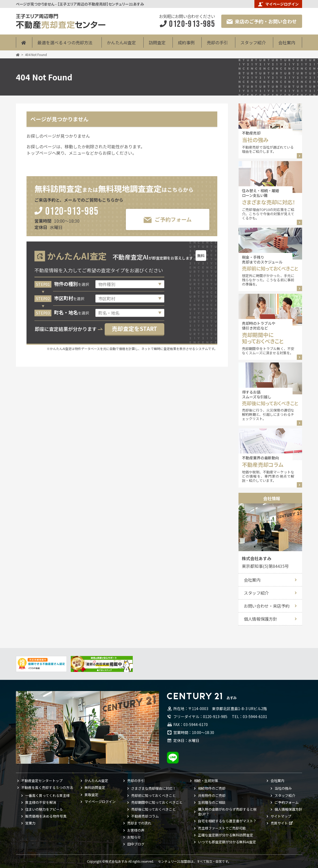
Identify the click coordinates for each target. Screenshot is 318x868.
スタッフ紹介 (253, 42)
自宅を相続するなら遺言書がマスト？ (227, 821)
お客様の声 (136, 830)
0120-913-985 (72, 212)
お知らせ (134, 837)
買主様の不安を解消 (41, 802)
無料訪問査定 (95, 788)
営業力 (30, 823)
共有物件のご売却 (212, 796)
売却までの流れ (139, 823)
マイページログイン (278, 4)
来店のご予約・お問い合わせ (262, 21)
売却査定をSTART (134, 329)
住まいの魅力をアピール (44, 809)
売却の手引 (217, 42)
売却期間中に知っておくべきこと (157, 802)
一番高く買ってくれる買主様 (47, 796)
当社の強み (283, 788)
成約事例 (186, 42)
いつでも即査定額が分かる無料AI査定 (227, 842)
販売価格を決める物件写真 (46, 816)
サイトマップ (281, 816)
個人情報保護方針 (260, 619)
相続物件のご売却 (212, 788)
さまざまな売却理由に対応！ (154, 788)
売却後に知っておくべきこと (153, 809)
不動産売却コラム (145, 816)
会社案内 (287, 42)
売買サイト (279, 823)
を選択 (72, 284)
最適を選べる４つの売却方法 (65, 42)
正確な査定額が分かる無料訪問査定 (226, 835)
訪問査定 (157, 42)
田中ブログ (136, 844)
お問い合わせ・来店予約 (267, 606)
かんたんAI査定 (121, 42)
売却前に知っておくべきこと (153, 796)
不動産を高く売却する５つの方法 (47, 788)
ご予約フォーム (168, 220)
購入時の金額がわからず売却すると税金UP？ (227, 812)
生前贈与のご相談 (212, 802)
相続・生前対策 (206, 781)
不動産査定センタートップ (42, 781)
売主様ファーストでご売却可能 (222, 828)
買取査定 (91, 795)
